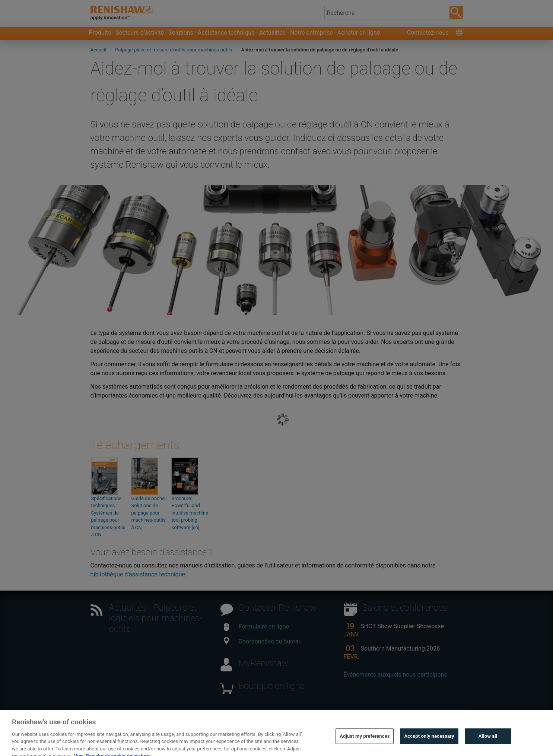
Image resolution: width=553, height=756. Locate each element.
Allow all (488, 741)
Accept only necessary (429, 741)
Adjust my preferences (365, 741)
